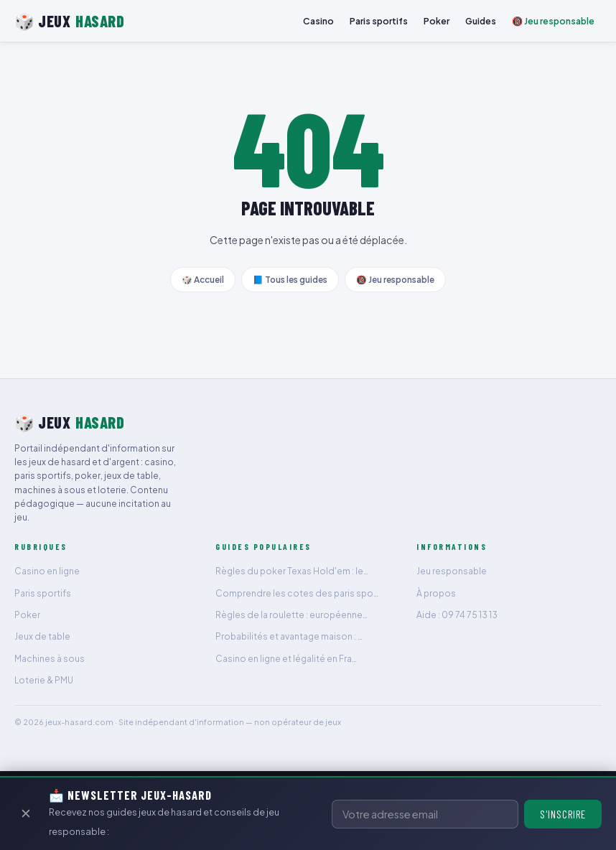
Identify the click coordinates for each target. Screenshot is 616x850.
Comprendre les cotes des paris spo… (297, 593)
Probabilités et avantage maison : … (289, 636)
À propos (436, 593)
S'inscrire (563, 814)
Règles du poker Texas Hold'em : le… (292, 571)
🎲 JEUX (69, 21)
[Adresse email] (425, 814)
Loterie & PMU (44, 680)
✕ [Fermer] (26, 814)
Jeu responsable (452, 571)
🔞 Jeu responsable (553, 21)
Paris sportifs (379, 21)
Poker (437, 21)
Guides (481, 21)
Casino (318, 21)
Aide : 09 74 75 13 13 (457, 615)
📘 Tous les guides (290, 280)
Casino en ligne (47, 571)
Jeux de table (42, 636)
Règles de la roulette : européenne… (291, 615)
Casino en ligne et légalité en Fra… (286, 659)
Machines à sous (50, 659)
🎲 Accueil (203, 280)
